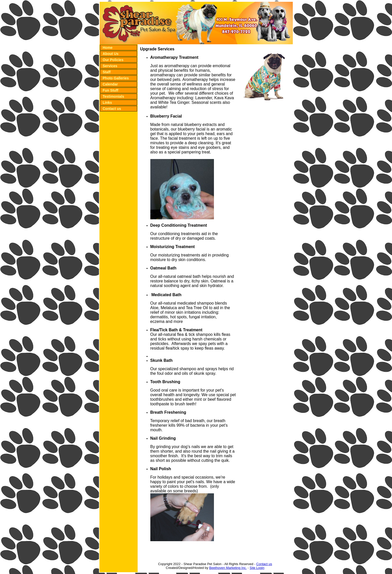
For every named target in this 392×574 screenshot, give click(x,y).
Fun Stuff (111, 90)
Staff (107, 72)
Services (110, 66)
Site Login (257, 568)
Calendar (110, 84)
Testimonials (114, 96)
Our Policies (113, 60)
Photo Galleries (116, 78)
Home (108, 48)
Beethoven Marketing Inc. (228, 568)
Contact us (112, 109)
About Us (111, 54)
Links (107, 103)
